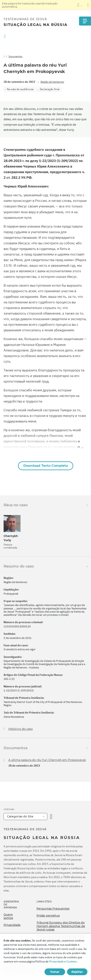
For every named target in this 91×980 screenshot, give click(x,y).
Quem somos (8, 916)
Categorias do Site (20, 816)
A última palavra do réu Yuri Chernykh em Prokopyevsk (47, 760)
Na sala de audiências (20, 89)
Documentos (15, 56)
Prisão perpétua (48, 916)
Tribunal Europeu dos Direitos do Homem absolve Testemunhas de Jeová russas (61, 926)
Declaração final (50, 89)
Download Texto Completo (46, 466)
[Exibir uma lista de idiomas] (79, 5)
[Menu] (85, 21)
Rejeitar (77, 972)
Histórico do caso (21, 729)
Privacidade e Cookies (63, 961)
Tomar (55, 972)
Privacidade (12, 925)
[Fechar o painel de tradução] (88, 5)
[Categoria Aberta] (51, 817)
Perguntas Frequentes (53, 909)
